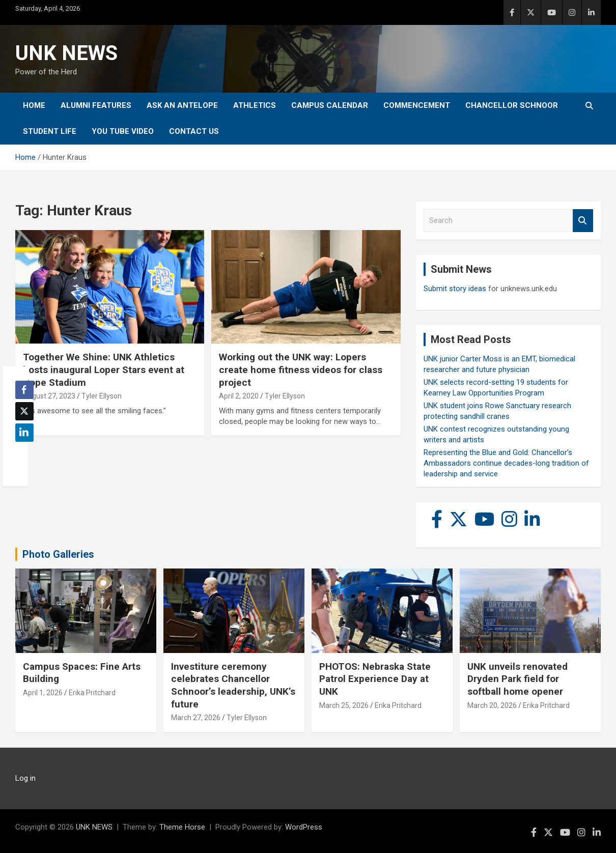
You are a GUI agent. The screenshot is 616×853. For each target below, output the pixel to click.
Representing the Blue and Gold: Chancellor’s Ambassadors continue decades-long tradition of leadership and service (506, 463)
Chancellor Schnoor (512, 105)
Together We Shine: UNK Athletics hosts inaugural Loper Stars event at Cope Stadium (104, 369)
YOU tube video (123, 131)
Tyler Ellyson (102, 396)
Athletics (255, 105)
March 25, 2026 (344, 705)
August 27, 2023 (49, 396)
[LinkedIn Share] (24, 433)
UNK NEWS (66, 53)
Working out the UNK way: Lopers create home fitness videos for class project (301, 369)
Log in (25, 778)
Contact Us (194, 131)
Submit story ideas (455, 289)
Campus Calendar (330, 105)
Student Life (50, 131)
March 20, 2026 (492, 705)
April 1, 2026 (43, 693)
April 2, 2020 (239, 396)
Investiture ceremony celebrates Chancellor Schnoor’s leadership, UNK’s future (233, 685)
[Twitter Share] (24, 411)
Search (583, 221)
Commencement (417, 105)
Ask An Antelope (182, 105)
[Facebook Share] (24, 390)
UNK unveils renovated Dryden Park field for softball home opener (517, 679)
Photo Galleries (58, 554)
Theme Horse (182, 827)
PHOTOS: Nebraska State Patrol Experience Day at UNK (375, 679)
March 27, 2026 (196, 718)
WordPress (304, 827)
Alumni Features (96, 105)
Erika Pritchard (92, 693)
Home (34, 105)
